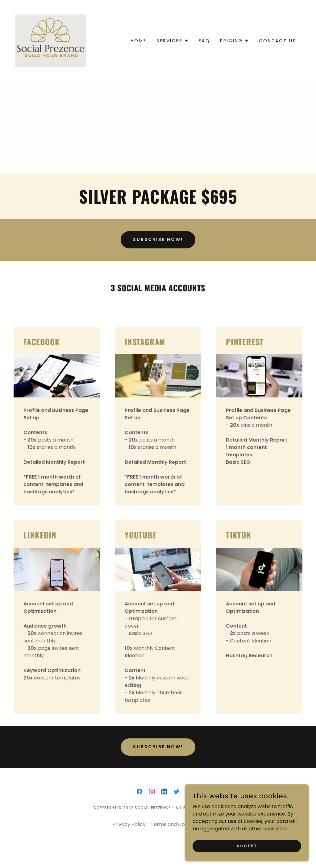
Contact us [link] (278, 41)
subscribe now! (158, 747)
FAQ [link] (204, 41)
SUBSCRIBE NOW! (158, 239)
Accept (247, 846)
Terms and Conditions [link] (177, 824)
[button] (173, 41)
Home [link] (139, 41)
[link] (51, 40)
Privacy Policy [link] (129, 824)
